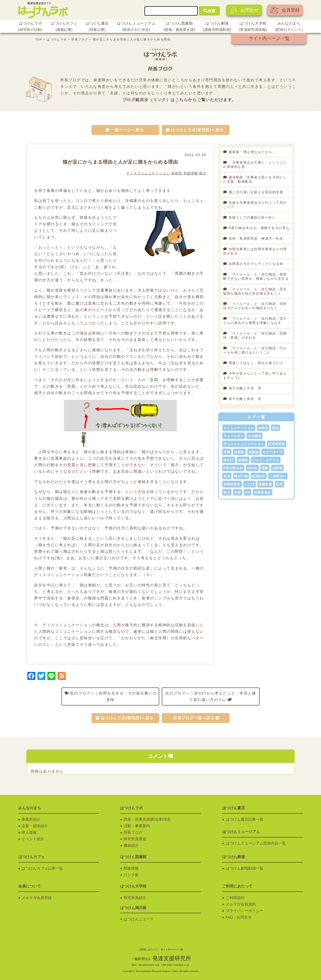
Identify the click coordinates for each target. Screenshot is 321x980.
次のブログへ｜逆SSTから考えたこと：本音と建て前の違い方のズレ (211, 696)
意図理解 (191, 173)
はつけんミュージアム (136, 27)
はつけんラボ (30, 27)
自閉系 (239, 452)
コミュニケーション (239, 428)
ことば (250, 484)
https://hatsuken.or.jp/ (178, 965)
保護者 (243, 460)
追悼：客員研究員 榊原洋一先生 (256, 238)
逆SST (229, 460)
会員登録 (285, 10)
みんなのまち (289, 27)
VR (248, 493)
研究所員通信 (135, 839)
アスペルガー (234, 436)
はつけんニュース (139, 919)
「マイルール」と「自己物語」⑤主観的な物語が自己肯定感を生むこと (255, 291)
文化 (227, 476)
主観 (238, 493)
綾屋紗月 (259, 476)
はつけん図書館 (179, 27)
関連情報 (131, 868)
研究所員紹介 (135, 898)
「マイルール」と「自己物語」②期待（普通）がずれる (255, 335)
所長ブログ (133, 832)
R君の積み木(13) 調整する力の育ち (259, 228)
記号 (279, 484)
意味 (275, 428)
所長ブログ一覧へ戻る (194, 718)
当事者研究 (232, 484)
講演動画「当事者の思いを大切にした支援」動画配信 (255, 179)
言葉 (227, 452)
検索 (209, 11)
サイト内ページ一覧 (269, 38)
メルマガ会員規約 (241, 904)
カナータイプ (273, 452)
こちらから (186, 100)
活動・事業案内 (137, 826)
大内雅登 (255, 436)
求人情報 (29, 832)
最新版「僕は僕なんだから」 (254, 152)
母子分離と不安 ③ (245, 388)
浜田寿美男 (277, 444)
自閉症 (263, 428)
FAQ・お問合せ (239, 917)
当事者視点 (263, 493)
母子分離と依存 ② (245, 399)
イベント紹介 (33, 839)
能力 (203, 173)
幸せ (227, 493)
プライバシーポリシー (245, 911)
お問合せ (244, 10)
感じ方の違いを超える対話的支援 (256, 192)
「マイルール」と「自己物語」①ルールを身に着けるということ (255, 350)
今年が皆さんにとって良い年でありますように (255, 376)
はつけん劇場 (217, 27)
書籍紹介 (131, 846)
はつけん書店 (97, 27)
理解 (265, 468)
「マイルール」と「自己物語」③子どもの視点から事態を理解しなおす (255, 321)
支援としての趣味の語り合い (252, 217)
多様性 (177, 173)
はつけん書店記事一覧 (245, 819)
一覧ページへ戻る (127, 130)
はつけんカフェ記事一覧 (42, 868)
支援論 (254, 452)
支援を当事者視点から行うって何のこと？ (255, 205)
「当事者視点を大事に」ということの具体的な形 (255, 165)
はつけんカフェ (64, 27)
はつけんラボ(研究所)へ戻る (197, 130)
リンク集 (131, 875)
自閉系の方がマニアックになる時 (256, 264)
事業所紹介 (31, 819)
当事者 (277, 468)
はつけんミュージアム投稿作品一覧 (256, 843)
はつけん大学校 (253, 27)
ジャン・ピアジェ (266, 460)
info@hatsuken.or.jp (149, 965)
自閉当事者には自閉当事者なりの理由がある (255, 251)
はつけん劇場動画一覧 (245, 868)
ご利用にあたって (148, 950)
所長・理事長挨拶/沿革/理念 (147, 819)
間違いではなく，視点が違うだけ (256, 363)
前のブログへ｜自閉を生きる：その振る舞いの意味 (113, 696)
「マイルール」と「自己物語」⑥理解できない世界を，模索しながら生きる (256, 276)
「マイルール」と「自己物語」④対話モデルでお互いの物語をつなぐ (255, 306)
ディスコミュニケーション (148, 173)
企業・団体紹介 (35, 826)
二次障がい (278, 476)
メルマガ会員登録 (37, 898)
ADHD (252, 468)
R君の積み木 (233, 468)
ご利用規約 (235, 898)
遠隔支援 (265, 484)
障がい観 (241, 476)
